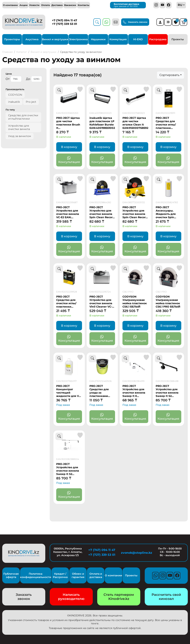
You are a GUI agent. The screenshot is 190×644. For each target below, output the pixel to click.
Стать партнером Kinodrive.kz (119, 597)
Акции (24, 5)
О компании (10, 5)
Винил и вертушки (55, 39)
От (14, 79)
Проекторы (12, 39)
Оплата (45, 5)
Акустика (32, 39)
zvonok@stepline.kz (136, 553)
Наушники (98, 39)
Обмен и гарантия (78, 575)
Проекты (178, 39)
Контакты (83, 5)
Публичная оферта (11, 575)
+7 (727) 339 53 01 (64, 24)
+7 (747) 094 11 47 (64, 20)
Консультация (69, 160)
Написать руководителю (71, 597)
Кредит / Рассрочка (60, 575)
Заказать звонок (135, 22)
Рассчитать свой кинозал (166, 597)
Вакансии (70, 5)
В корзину (69, 147)
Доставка (57, 5)
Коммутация (118, 39)
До (34, 79)
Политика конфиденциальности (36, 575)
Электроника (78, 39)
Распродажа (158, 39)
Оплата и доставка (96, 575)
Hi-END (138, 39)
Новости (34, 5)
